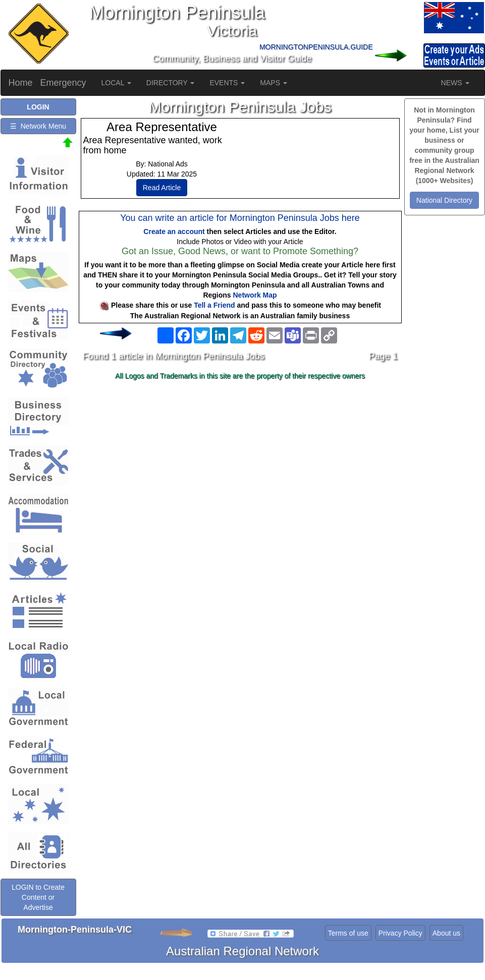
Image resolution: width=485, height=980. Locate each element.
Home (21, 83)
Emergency (63, 83)
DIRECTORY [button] (171, 83)
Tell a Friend (214, 305)
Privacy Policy (400, 933)
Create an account (174, 232)
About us (446, 933)
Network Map (255, 295)
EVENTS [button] (227, 83)
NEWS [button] (455, 83)
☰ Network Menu (38, 126)
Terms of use (348, 933)
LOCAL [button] (116, 83)
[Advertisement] (240, 464)
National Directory (444, 200)
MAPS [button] (274, 83)
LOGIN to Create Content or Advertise (38, 897)
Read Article (162, 188)
